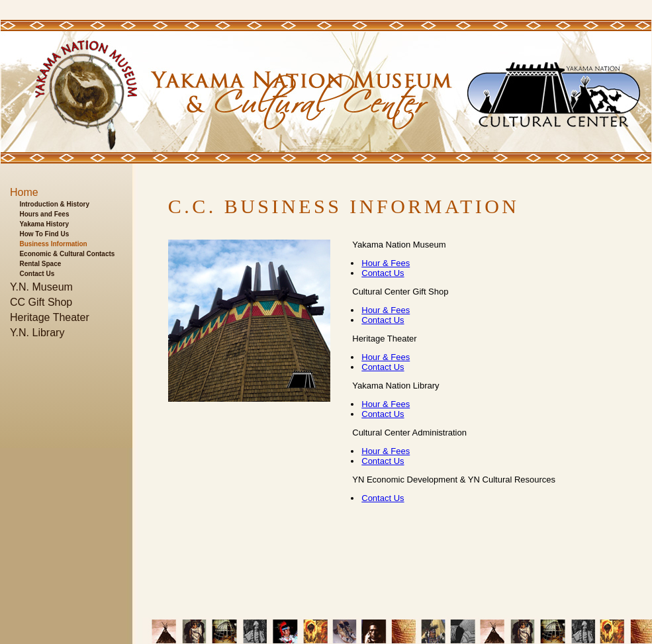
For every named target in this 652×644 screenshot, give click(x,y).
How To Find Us (44, 234)
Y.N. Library (37, 333)
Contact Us (37, 274)
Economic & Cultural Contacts (67, 254)
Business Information (53, 244)
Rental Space (40, 264)
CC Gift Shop (41, 302)
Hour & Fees (386, 263)
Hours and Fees (44, 214)
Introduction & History (54, 204)
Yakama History (44, 224)
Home (24, 192)
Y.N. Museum (41, 287)
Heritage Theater (50, 317)
